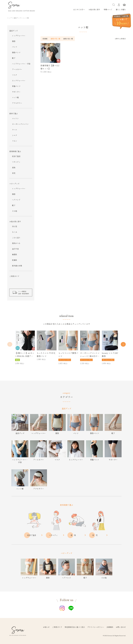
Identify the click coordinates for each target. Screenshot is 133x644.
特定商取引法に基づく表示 (75, 627)
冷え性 (15, 226)
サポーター (16, 92)
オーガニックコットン (20, 124)
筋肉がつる (16, 243)
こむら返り (16, 238)
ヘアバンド (16, 200)
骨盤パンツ (16, 86)
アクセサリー (17, 103)
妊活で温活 (16, 156)
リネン (15, 141)
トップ (9, 18)
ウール (15, 130)
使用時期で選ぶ (15, 151)
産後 (14, 167)
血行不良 (15, 249)
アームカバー (17, 69)
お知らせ (46, 627)
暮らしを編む (121, 9)
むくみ (15, 232)
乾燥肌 (15, 260)
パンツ (15, 47)
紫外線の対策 (17, 266)
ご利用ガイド (14, 276)
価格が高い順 (68, 39)
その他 (15, 211)
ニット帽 (15, 97)
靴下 (14, 58)
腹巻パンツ (16, 52)
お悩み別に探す (94, 9)
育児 (14, 173)
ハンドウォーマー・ (21, 64)
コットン (15, 118)
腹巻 (14, 41)
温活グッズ (17, 18)
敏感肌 (15, 254)
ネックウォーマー (19, 81)
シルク (15, 135)
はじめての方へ (79, 9)
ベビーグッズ (14, 184)
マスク (15, 75)
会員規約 (110, 627)
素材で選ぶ (14, 113)
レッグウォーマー (19, 36)
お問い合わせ (121, 627)
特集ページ (108, 9)
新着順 (45, 39)
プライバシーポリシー (96, 627)
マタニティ (16, 162)
